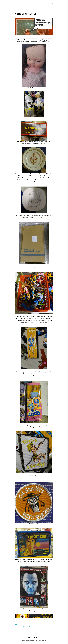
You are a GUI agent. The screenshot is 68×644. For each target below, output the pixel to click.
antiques (20, 626)
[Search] (52, 4)
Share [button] (16, 624)
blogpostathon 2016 (32, 626)
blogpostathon (25, 626)
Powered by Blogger (34, 638)
